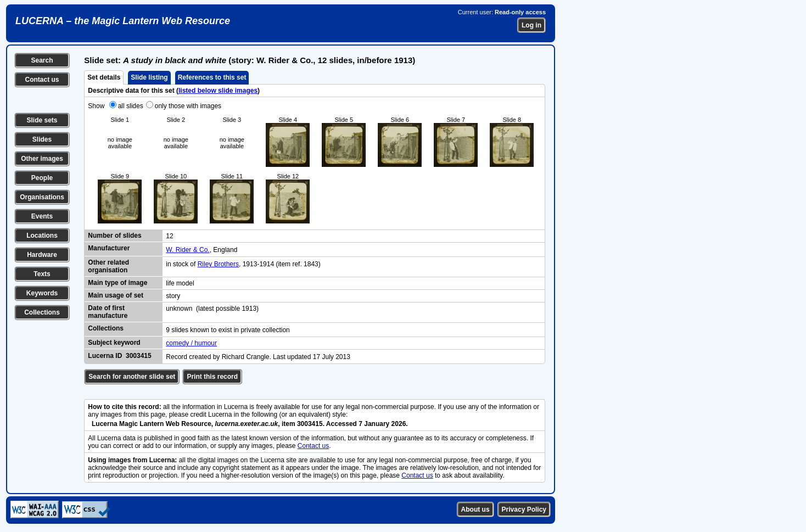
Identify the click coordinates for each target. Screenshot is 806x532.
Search (42, 60)
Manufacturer (109, 248)
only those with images (188, 106)
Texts (42, 274)
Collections (42, 312)
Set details (104, 77)
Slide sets (42, 120)
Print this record (212, 377)
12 (169, 236)
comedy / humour (191, 343)
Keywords (42, 293)
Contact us (42, 80)
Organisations (42, 197)
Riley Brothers (218, 264)
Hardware (42, 255)
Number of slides (114, 236)
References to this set (212, 77)
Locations (42, 236)
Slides (42, 139)
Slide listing (149, 77)
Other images (42, 159)
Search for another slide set (132, 377)
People (42, 178)
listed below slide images (218, 91)
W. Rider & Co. (187, 250)
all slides (131, 106)
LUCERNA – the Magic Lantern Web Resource (123, 21)
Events (42, 216)
